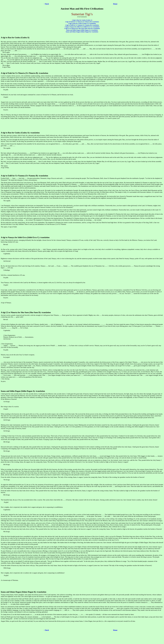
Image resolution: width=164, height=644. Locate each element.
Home (115, 4)
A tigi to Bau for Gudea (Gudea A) (82, 20)
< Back (46, 4)
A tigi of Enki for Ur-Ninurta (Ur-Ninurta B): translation (82, 22)
